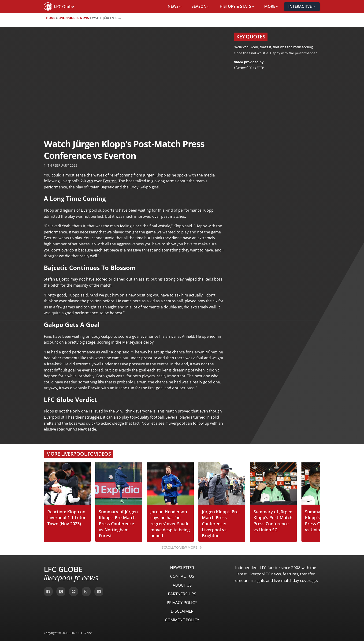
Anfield (188, 336)
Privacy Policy (182, 602)
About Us (182, 585)
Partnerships (182, 594)
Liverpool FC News (74, 18)
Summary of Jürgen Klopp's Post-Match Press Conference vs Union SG (273, 521)
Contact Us (182, 576)
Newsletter (182, 568)
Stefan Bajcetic (101, 187)
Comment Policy (182, 620)
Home (51, 18)
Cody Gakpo (140, 187)
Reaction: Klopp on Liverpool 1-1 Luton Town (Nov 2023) (67, 517)
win (90, 181)
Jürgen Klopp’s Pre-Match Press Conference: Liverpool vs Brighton (221, 523)
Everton (110, 181)
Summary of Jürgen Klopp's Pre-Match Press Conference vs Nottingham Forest (118, 523)
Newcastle (87, 429)
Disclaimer (182, 611)
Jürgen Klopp (154, 175)
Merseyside (132, 342)
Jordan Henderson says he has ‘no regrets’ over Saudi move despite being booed (170, 523)
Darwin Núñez (204, 352)
